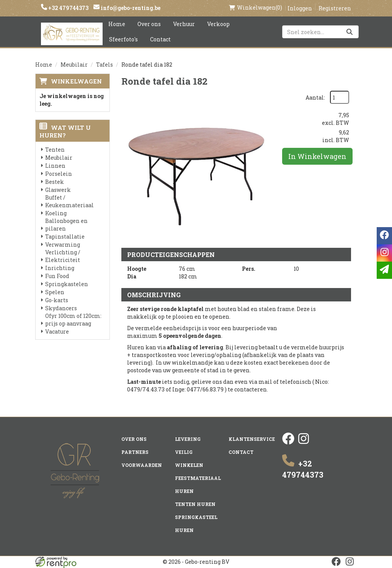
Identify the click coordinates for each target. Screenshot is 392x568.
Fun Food (57, 276)
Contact (160, 39)
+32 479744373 (68, 8)
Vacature (57, 331)
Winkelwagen (76, 81)
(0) (256, 8)
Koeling (56, 213)
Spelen (55, 292)
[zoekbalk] (320, 32)
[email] (384, 270)
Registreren (335, 8)
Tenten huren (195, 504)
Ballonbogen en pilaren (66, 225)
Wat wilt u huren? (65, 131)
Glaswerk (58, 190)
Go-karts (57, 300)
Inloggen (300, 8)
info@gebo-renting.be (130, 8)
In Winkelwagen (317, 156)
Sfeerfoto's (123, 39)
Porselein (59, 174)
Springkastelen (67, 284)
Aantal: (315, 97)
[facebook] (288, 443)
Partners (135, 452)
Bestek (55, 182)
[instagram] (304, 443)
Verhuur (184, 24)
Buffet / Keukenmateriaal (69, 201)
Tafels (105, 65)
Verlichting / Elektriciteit (63, 256)
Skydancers (61, 308)
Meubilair (74, 65)
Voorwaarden (142, 465)
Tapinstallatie (65, 237)
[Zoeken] (350, 32)
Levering (188, 439)
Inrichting (60, 268)
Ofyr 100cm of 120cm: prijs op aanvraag (73, 320)
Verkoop (218, 24)
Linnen (55, 166)
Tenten (55, 150)
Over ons (149, 24)
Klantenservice (252, 439)
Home (117, 24)
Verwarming (63, 245)
